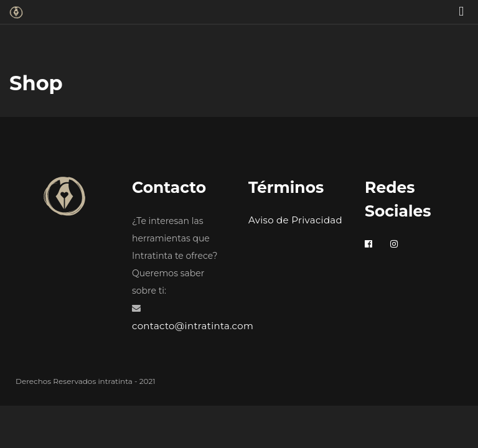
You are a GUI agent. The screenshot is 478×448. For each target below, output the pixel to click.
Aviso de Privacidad (295, 220)
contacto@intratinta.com (193, 326)
